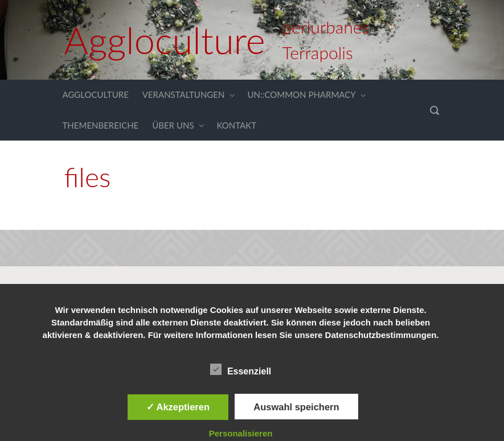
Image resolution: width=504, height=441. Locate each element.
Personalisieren (241, 433)
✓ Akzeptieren (178, 407)
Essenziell (241, 369)
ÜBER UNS (173, 125)
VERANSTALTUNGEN (184, 94)
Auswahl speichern (296, 407)
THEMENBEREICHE (101, 125)
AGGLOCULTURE (96, 94)
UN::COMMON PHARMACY (301, 94)
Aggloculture (165, 40)
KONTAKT (237, 125)
